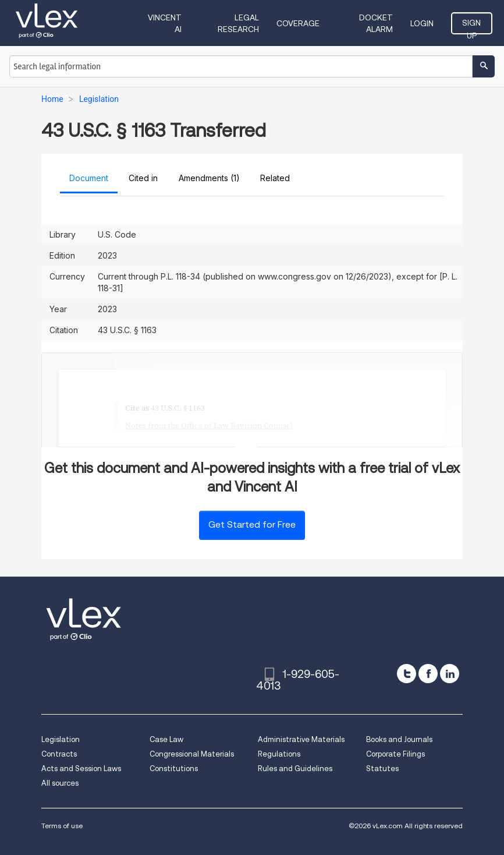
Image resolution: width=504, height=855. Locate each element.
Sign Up (471, 26)
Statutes (382, 769)
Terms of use (62, 826)
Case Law (166, 739)
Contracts (59, 754)
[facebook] (428, 674)
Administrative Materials (301, 739)
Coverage (298, 23)
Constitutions (174, 769)
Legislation (61, 739)
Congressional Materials (192, 754)
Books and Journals (399, 739)
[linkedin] (450, 674)
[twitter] (407, 674)
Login (422, 23)
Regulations (279, 754)
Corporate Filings (395, 754)
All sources (60, 783)
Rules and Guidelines (295, 769)
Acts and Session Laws (81, 769)
